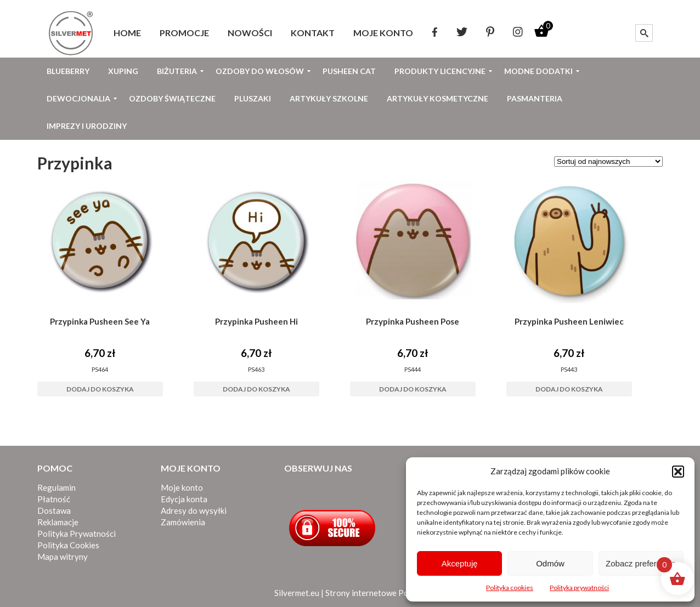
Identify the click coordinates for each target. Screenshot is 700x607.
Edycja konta (184, 499)
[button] (678, 472)
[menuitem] (127, 33)
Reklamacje (58, 522)
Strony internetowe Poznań (376, 593)
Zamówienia (183, 522)
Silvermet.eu (297, 593)
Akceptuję (460, 563)
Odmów (550, 563)
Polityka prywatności (579, 588)
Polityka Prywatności (77, 534)
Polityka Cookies (68, 545)
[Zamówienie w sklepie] (608, 161)
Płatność (54, 499)
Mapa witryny (63, 557)
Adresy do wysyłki (194, 510)
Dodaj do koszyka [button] (100, 389)
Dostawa (54, 510)
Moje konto (182, 487)
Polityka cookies (510, 588)
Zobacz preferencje (641, 563)
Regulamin (57, 487)
